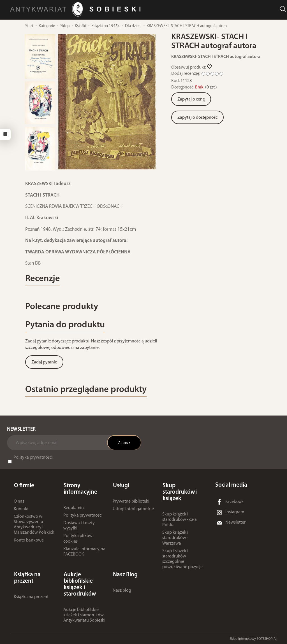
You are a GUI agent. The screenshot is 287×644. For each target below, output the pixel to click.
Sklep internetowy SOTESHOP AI (253, 638)
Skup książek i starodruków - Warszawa (175, 538)
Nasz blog (122, 590)
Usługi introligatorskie (133, 510)
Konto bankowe (29, 541)
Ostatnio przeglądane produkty (88, 391)
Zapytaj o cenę (191, 99)
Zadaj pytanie (44, 363)
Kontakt (21, 510)
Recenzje (43, 279)
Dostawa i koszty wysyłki (79, 526)
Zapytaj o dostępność (197, 118)
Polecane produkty (63, 308)
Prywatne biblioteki (131, 502)
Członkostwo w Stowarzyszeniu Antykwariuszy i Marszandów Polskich (34, 525)
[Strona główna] (77, 9)
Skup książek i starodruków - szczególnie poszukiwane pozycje (182, 560)
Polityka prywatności (33, 459)
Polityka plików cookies (78, 539)
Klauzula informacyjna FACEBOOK (84, 552)
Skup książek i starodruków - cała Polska (180, 520)
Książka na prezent (31, 597)
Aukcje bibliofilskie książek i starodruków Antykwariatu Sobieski (84, 615)
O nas (19, 502)
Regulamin (74, 508)
